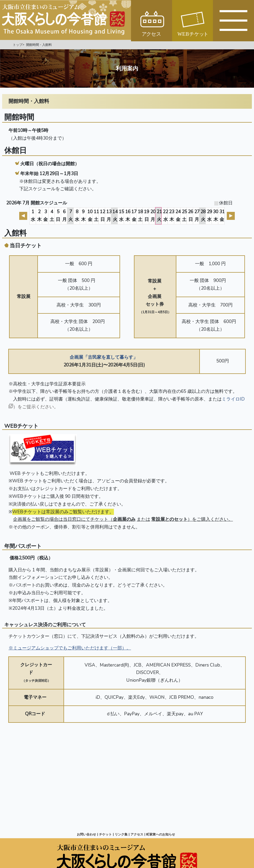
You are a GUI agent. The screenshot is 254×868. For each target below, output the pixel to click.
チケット (105, 834)
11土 (96, 216)
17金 (134, 216)
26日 (190, 216)
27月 (197, 216)
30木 (216, 216)
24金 (178, 216)
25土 (184, 216)
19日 (146, 216)
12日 (102, 216)
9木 (83, 216)
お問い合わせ (86, 834)
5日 (58, 216)
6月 (64, 216)
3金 (45, 216)
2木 (39, 216)
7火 (71, 216)
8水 (77, 216)
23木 (172, 216)
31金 (222, 216)
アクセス (137, 834)
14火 (115, 216)
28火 (203, 216)
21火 (159, 216)
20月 (153, 216)
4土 (52, 216)
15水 (121, 216)
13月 (109, 216)
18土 (140, 216)
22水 (165, 216)
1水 (33, 216)
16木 (128, 216)
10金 (90, 216)
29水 (209, 216)
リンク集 (121, 834)
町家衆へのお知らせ (161, 834)
